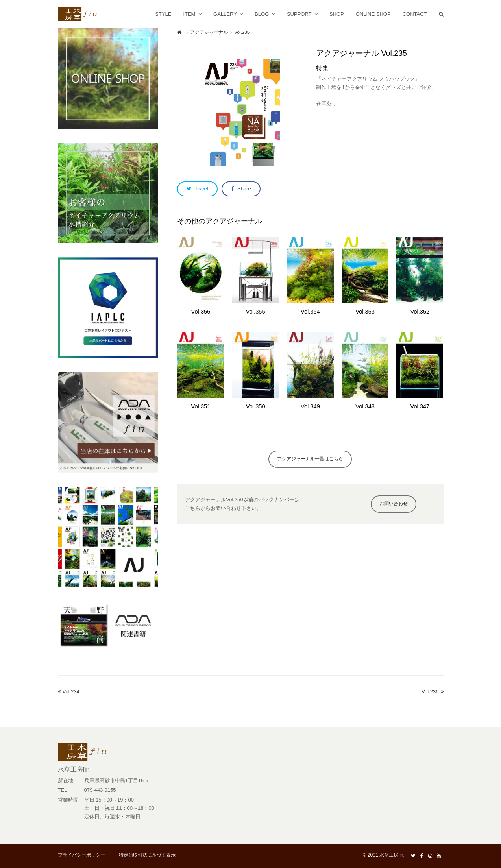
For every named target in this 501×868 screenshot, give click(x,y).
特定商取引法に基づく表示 (147, 855)
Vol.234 (69, 692)
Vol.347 (420, 406)
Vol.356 (201, 312)
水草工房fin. (392, 855)
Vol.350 (256, 406)
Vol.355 (256, 312)
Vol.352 (420, 312)
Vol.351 (201, 406)
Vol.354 (310, 312)
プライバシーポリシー (81, 855)
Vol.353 (365, 312)
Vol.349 (310, 406)
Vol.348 (365, 406)
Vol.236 (432, 692)
